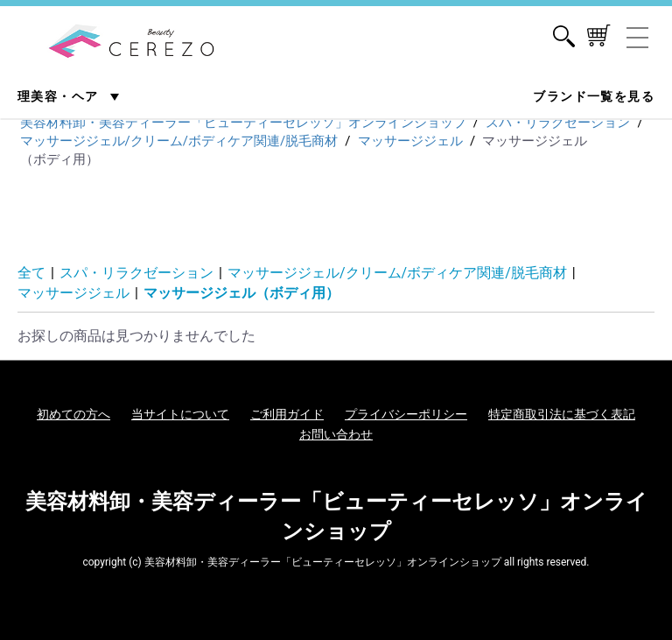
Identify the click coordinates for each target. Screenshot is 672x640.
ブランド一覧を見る (594, 96)
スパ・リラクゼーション (136, 273)
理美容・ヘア (60, 96)
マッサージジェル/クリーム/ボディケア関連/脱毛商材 (397, 273)
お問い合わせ (336, 434)
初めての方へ (73, 414)
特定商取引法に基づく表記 (562, 414)
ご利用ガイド (287, 414)
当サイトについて (180, 414)
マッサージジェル (73, 293)
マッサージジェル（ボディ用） (241, 293)
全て (31, 273)
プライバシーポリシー (406, 414)
